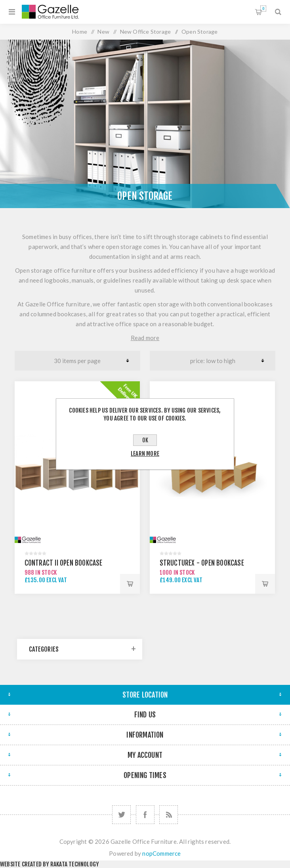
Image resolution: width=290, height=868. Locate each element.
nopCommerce (161, 853)
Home (80, 32)
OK (145, 440)
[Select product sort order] (212, 361)
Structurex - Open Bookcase (202, 563)
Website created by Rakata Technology (49, 864)
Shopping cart (263, 9)
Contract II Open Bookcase (64, 563)
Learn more (145, 454)
